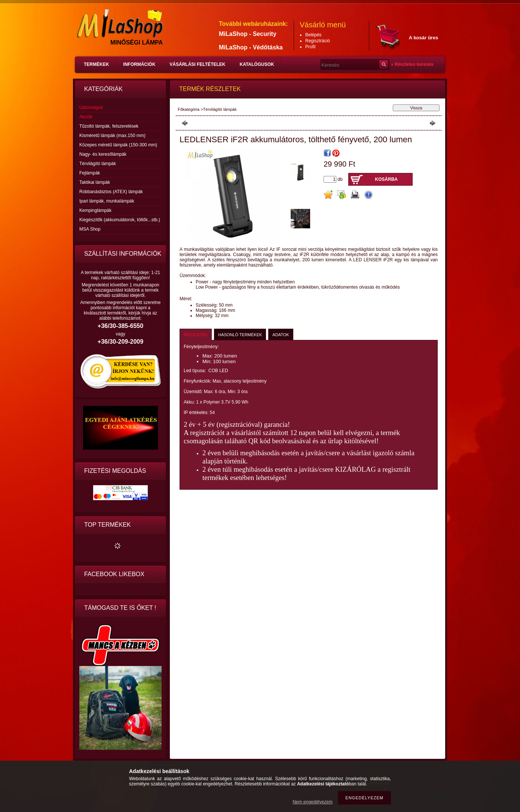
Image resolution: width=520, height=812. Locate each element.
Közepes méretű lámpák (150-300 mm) (118, 145)
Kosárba (386, 179)
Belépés (313, 35)
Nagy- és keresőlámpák (103, 154)
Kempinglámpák (95, 210)
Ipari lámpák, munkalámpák (107, 201)
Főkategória (189, 109)
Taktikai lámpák (95, 182)
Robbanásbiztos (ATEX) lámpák (111, 192)
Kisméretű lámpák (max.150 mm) (112, 136)
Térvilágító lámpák (98, 164)
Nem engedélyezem (313, 802)
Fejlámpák (90, 173)
